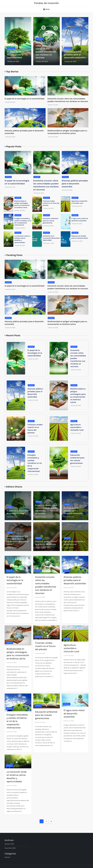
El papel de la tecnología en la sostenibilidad (15, 55)
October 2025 (9, 844)
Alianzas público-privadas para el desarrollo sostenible (75, 55)
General (11, 48)
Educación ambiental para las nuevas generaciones (51, 221)
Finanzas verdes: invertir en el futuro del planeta (51, 203)
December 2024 (10, 848)
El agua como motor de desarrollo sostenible (74, 713)
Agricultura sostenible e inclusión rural (77, 427)
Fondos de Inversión (47, 3)
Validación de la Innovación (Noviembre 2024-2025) (51, 238)
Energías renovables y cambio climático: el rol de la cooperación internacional (35, 463)
